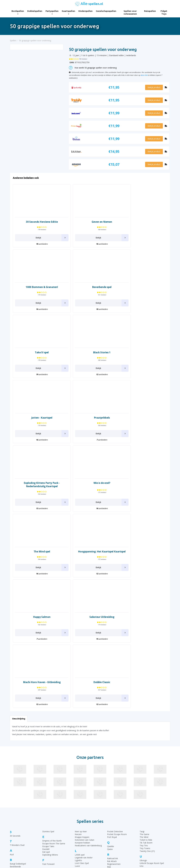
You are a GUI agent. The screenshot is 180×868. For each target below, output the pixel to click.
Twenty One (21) (147, 724)
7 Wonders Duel (17, 718)
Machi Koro (80, 748)
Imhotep (46, 765)
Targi (142, 704)
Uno (142, 739)
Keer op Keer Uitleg (101, 849)
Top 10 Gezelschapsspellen (146, 821)
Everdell (46, 722)
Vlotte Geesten (146, 751)
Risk (109, 740)
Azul (12, 727)
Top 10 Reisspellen (142, 838)
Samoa (110, 757)
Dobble (13, 792)
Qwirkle (111, 719)
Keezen (78, 707)
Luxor (77, 739)
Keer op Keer (81, 704)
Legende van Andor (84, 730)
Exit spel (46, 725)
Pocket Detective (115, 704)
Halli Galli (46, 756)
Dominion (14, 794)
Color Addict (15, 774)
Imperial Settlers (50, 768)
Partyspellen (52, 12)
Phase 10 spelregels (101, 852)
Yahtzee (143, 784)
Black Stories (16, 742)
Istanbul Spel (48, 770)
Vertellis (143, 748)
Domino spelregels (101, 838)
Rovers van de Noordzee (118, 742)
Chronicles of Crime (19, 763)
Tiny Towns (145, 721)
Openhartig (80, 774)
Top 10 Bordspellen (142, 817)
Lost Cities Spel (82, 736)
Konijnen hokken (82, 715)
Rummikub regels (100, 821)
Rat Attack (112, 734)
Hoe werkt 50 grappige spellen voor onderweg (93, 68)
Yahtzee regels (99, 835)
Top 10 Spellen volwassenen (146, 842)
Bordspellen (18, 12)
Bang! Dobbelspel (18, 737)
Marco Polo (80, 754)
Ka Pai (45, 789)
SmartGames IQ (114, 777)
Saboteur (111, 755)
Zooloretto (145, 793)
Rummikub (112, 745)
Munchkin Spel (81, 765)
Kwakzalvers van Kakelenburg (88, 718)
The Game (144, 707)
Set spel (111, 769)
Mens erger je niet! (83, 757)
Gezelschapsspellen (106, 11)
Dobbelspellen (35, 11)
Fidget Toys (164, 12)
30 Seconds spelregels (102, 817)
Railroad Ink (112, 731)
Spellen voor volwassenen (130, 12)
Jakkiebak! (47, 780)
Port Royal (112, 710)
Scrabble (111, 763)
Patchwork (80, 786)
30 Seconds (15, 709)
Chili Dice (14, 760)
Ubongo (143, 733)
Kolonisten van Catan (85, 713)
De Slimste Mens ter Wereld (23, 786)
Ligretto (78, 733)
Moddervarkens (82, 759)
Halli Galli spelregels (101, 831)
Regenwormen (114, 737)
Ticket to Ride (146, 713)
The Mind (144, 710)
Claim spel (14, 765)
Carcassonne (16, 757)
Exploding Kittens (50, 728)
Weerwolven (145, 763)
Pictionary (79, 792)
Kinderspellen (85, 11)
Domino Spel (48, 704)
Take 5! (110, 789)
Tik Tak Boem (146, 715)
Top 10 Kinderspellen (143, 824)
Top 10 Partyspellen (142, 835)
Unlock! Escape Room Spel (152, 736)
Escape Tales (48, 719)
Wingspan (144, 771)
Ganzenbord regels (101, 828)
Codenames (15, 771)
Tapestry (111, 792)
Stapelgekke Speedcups (118, 780)
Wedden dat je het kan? (150, 760)
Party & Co (80, 784)
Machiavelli (80, 751)
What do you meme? (149, 766)
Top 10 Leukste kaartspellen (146, 831)
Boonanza (15, 745)
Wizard (143, 774)
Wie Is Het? (145, 769)
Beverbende (15, 739)
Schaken (111, 760)
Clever (13, 768)
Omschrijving (19, 592)
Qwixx (110, 722)
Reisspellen (150, 11)
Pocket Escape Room (117, 707)
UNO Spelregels (99, 824)
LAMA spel (80, 728)
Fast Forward (48, 737)
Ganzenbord (48, 746)
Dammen (14, 783)
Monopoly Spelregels (102, 845)
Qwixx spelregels (100, 842)
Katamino (47, 792)
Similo (110, 774)
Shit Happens (113, 771)
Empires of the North (52, 714)
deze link (144, 75)
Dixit (12, 789)
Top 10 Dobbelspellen (143, 828)
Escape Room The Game (54, 716)
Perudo (78, 789)
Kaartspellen (68, 12)
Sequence (112, 766)
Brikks (13, 748)
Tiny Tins (144, 718)
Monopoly (79, 762)
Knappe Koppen (82, 710)
